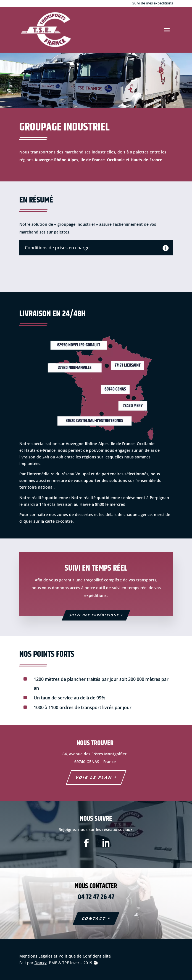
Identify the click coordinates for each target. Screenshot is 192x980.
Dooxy (41, 963)
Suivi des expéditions (94, 615)
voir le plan (94, 777)
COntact (94, 918)
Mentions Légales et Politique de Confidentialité (65, 956)
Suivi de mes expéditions (153, 3)
